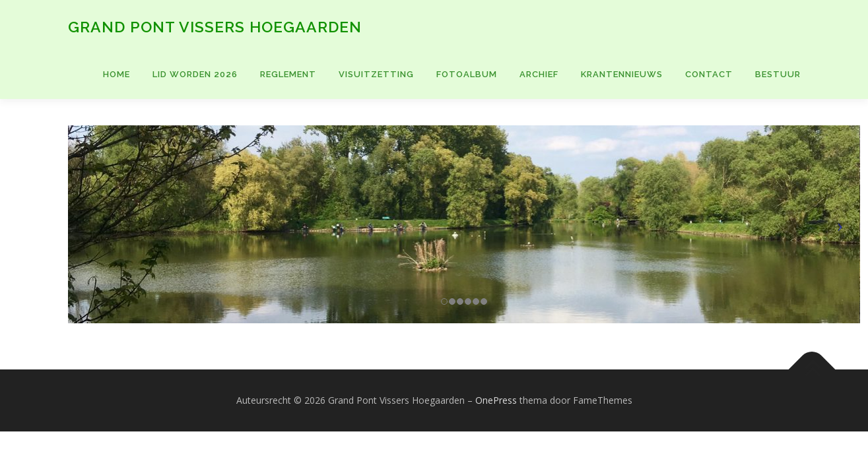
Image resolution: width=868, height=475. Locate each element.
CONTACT (709, 74)
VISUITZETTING (376, 74)
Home (117, 74)
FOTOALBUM (467, 74)
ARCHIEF (539, 74)
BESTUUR (778, 74)
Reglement (288, 74)
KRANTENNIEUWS (622, 74)
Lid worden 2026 (195, 74)
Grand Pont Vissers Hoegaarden (215, 27)
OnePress (496, 400)
